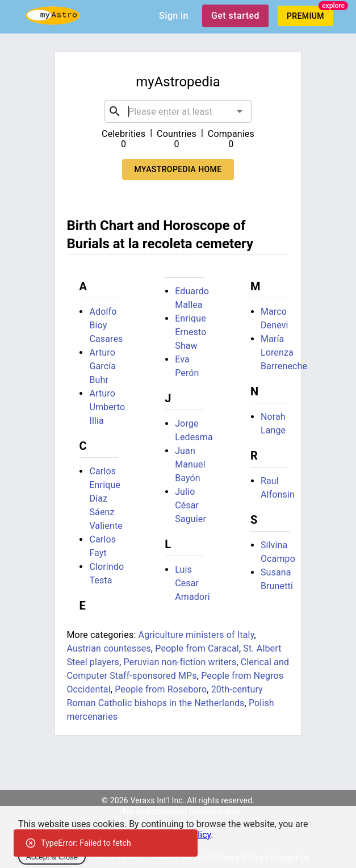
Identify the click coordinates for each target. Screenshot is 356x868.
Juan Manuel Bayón (190, 464)
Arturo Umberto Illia (107, 407)
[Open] (240, 111)
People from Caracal (197, 648)
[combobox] (178, 111)
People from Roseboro (161, 689)
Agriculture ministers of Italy (196, 635)
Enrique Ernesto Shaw (190, 332)
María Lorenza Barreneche (284, 352)
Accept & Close (52, 857)
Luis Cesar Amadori (192, 583)
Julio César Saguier (190, 505)
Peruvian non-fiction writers (180, 662)
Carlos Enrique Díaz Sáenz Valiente (106, 498)
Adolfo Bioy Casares (106, 325)
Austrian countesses (108, 648)
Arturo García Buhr (102, 366)
